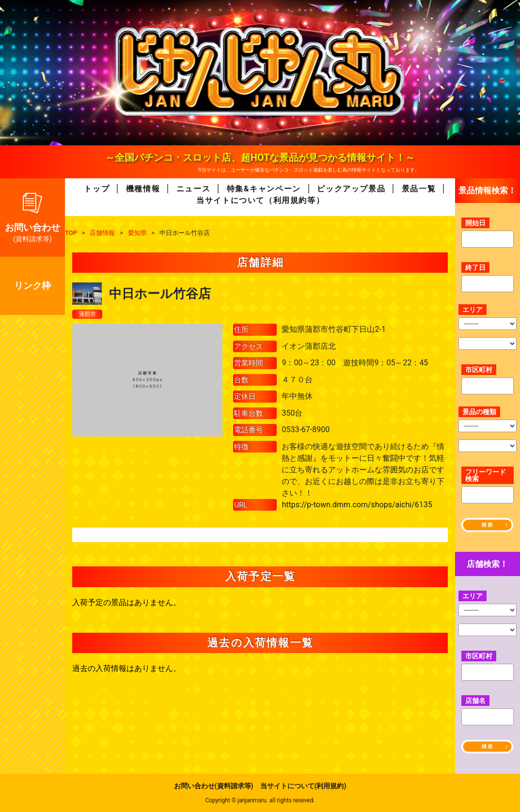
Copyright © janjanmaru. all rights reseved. (260, 800)
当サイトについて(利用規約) (303, 786)
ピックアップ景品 (351, 189)
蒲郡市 (89, 314)
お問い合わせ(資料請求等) (214, 786)
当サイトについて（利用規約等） (260, 200)
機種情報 (143, 189)
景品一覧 (419, 189)
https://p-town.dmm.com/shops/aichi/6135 (357, 505)
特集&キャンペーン (264, 189)
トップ (97, 189)
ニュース (193, 189)
